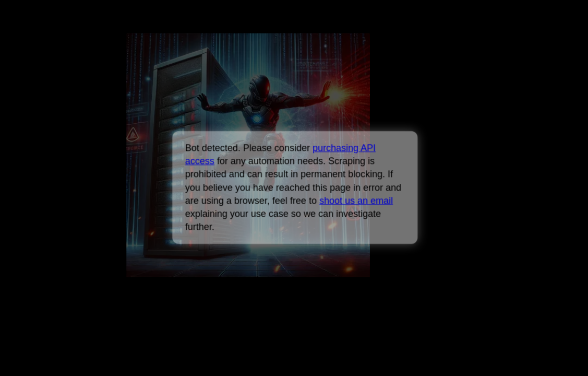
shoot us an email (356, 201)
